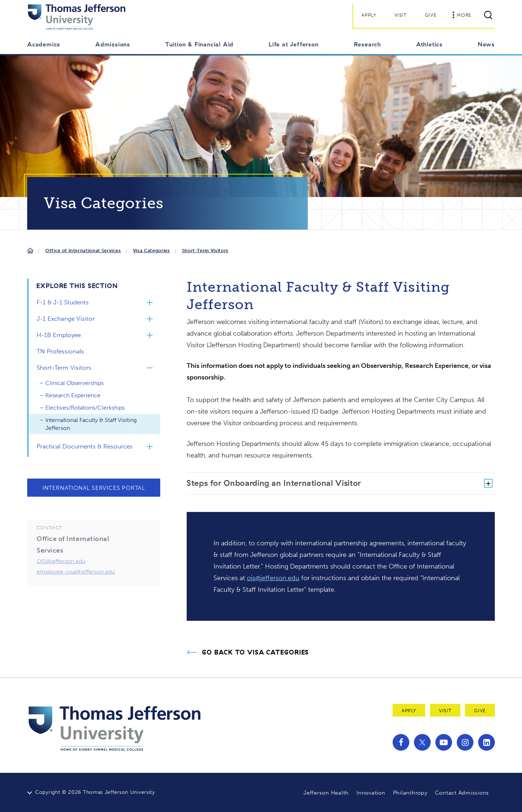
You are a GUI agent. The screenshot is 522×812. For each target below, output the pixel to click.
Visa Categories (152, 251)
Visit (401, 15)
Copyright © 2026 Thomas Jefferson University (95, 792)
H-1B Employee (59, 335)
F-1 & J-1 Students (63, 302)
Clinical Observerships (74, 383)
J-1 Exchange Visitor (66, 319)
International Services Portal (94, 488)
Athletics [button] (429, 44)
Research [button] (367, 44)
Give (431, 15)
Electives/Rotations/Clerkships (85, 408)
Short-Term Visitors (205, 251)
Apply (369, 15)
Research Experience (73, 395)
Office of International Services (83, 251)
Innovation (371, 793)
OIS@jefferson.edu (61, 573)
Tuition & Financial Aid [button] (199, 44)
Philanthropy (410, 793)
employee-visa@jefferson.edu (76, 584)
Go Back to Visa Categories (255, 652)
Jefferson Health (326, 793)
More (462, 15)
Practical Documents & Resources (85, 446)
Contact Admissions (462, 793)
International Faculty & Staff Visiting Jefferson (91, 424)
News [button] (486, 44)
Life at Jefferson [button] (294, 44)
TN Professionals (60, 351)
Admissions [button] (113, 44)
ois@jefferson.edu (273, 578)
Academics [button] (44, 44)
